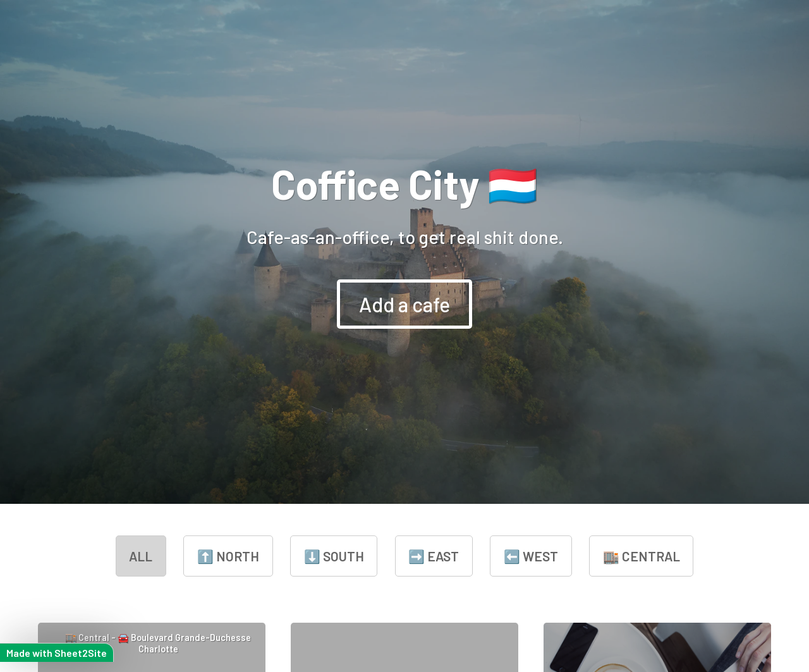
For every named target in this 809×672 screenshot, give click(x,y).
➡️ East (434, 556)
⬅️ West (531, 556)
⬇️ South (334, 556)
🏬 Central (642, 556)
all (141, 556)
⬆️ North (228, 556)
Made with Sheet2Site (57, 653)
